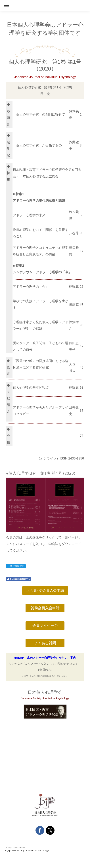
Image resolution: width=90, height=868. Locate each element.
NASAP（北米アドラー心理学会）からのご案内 (45, 658)
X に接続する (16, 566)
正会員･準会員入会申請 (45, 590)
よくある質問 (45, 643)
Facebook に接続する (18, 579)
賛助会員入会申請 (45, 608)
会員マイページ (45, 626)
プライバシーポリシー (15, 847)
